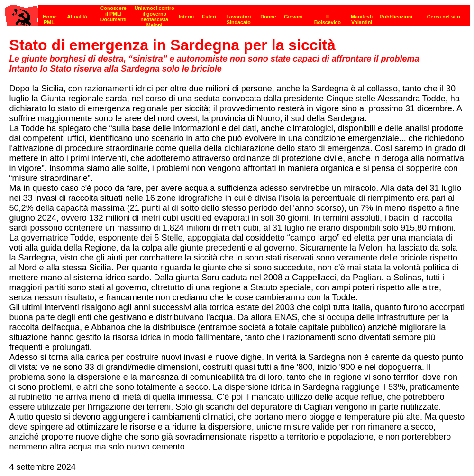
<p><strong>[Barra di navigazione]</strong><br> (237, 13)
